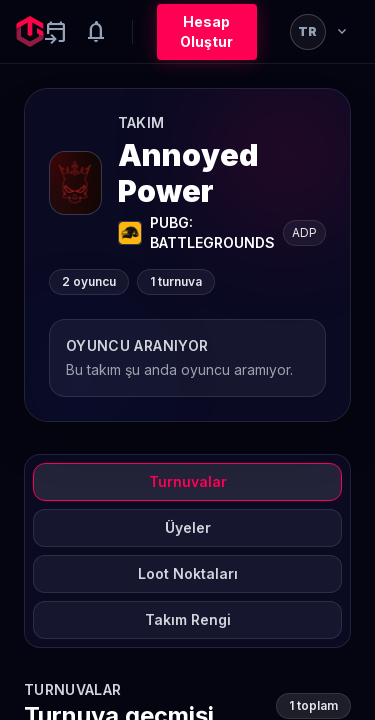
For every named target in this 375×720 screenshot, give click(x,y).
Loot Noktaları (188, 573)
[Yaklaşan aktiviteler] (56, 32)
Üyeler (188, 527)
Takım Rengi (188, 619)
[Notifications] (96, 32)
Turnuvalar (188, 481)
